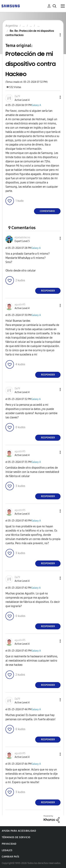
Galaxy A (36, 105)
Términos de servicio (16, 837)
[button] (54, 97)
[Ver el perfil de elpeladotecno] (22, 237)
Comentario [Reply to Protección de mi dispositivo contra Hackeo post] (47, 211)
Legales (7, 850)
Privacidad (9, 844)
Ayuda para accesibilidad (19, 831)
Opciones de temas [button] (54, 35)
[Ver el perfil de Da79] (17, 96)
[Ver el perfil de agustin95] (20, 305)
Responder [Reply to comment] (48, 291)
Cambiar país (10, 857)
